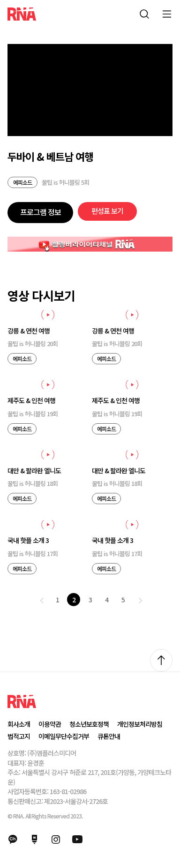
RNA (22, 14)
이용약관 (50, 724)
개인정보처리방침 (140, 724)
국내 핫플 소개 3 (28, 540)
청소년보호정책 (89, 724)
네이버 (34, 839)
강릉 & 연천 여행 (29, 331)
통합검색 (144, 14)
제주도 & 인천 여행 (31, 401)
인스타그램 (56, 839)
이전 (42, 600)
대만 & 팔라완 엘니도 (34, 471)
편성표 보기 (107, 211)
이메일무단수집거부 (64, 736)
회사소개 (19, 724)
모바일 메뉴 (167, 14)
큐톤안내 (109, 736)
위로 (161, 660)
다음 (140, 600)
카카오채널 (13, 839)
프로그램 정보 (41, 212)
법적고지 (19, 736)
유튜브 (77, 839)
